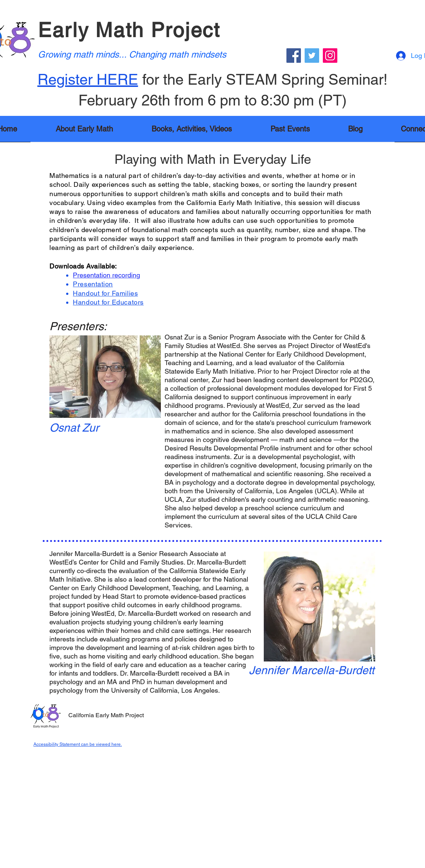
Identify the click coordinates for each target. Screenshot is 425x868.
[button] (192, 131)
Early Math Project (129, 30)
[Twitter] (312, 56)
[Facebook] (294, 56)
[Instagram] (330, 56)
